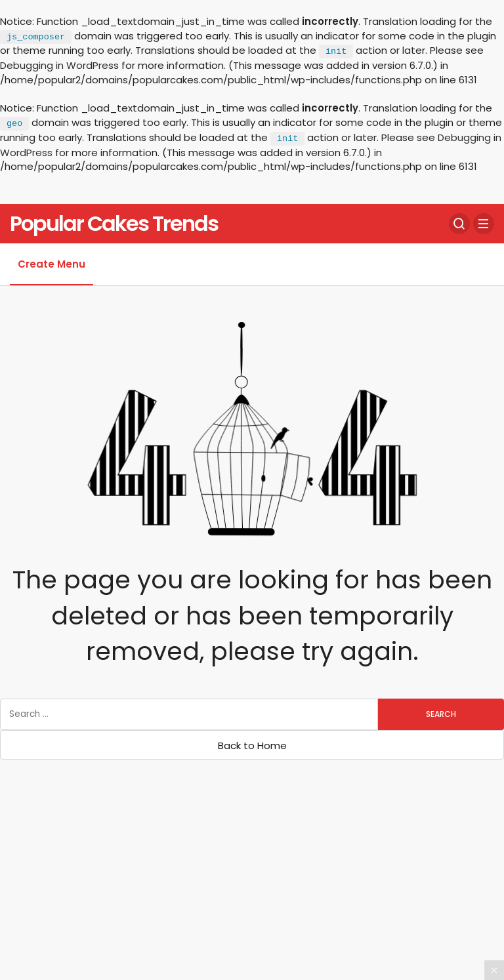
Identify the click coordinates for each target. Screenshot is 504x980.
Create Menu (52, 264)
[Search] (459, 224)
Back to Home (252, 745)
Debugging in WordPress (59, 65)
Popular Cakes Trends (114, 223)
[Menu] (484, 224)
